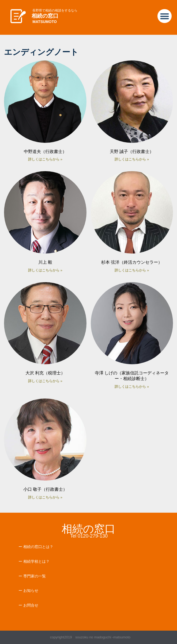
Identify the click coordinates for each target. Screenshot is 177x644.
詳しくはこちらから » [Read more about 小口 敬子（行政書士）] (45, 497)
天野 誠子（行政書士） (132, 152)
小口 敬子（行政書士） (45, 489)
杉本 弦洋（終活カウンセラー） (132, 262)
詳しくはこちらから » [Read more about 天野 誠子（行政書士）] (132, 159)
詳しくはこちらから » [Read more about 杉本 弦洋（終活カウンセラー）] (132, 270)
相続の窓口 (45, 16)
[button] (165, 16)
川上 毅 (45, 262)
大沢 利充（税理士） (45, 373)
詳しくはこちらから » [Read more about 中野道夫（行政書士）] (45, 159)
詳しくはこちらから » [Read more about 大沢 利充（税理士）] (45, 381)
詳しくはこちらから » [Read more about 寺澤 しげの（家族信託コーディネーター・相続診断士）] (132, 387)
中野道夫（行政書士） (45, 152)
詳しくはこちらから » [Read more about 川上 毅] (45, 270)
